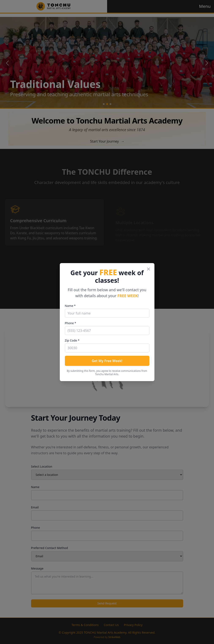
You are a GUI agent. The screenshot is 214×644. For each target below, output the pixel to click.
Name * (70, 306)
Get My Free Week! (107, 361)
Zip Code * (72, 340)
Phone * (71, 323)
